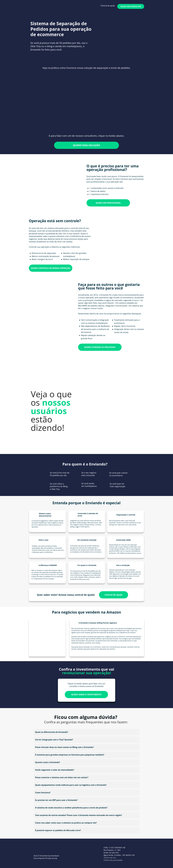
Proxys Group (51, 858)
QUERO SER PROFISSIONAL (108, 203)
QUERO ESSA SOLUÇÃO (87, 145)
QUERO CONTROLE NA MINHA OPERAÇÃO (51, 268)
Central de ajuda (108, 6)
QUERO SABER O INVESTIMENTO (86, 694)
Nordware (55, 856)
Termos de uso (110, 858)
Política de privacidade (113, 860)
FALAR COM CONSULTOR (131, 6)
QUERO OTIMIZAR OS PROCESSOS (100, 347)
